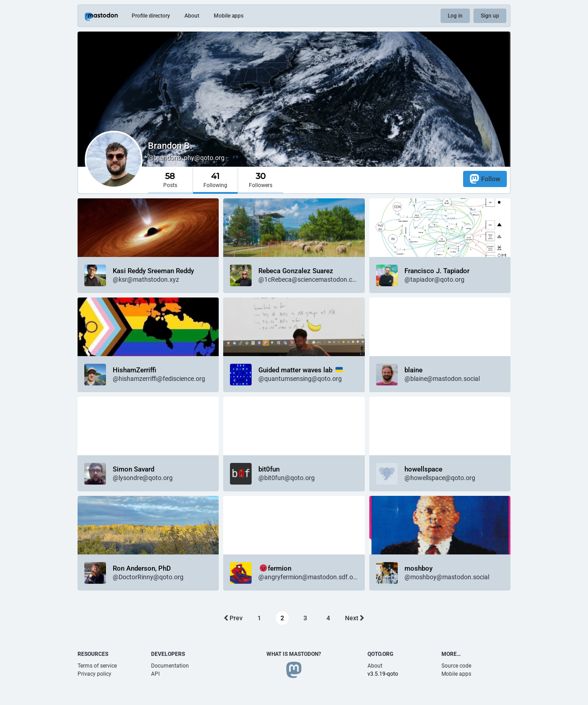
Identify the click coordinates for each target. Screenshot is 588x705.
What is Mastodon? (294, 654)
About (192, 16)
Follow (485, 179)
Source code (456, 666)
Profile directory (151, 16)
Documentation (170, 666)
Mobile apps (229, 16)
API (155, 674)
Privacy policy (94, 674)
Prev (233, 618)
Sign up (490, 16)
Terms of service (97, 666)
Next (355, 618)
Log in (455, 16)
